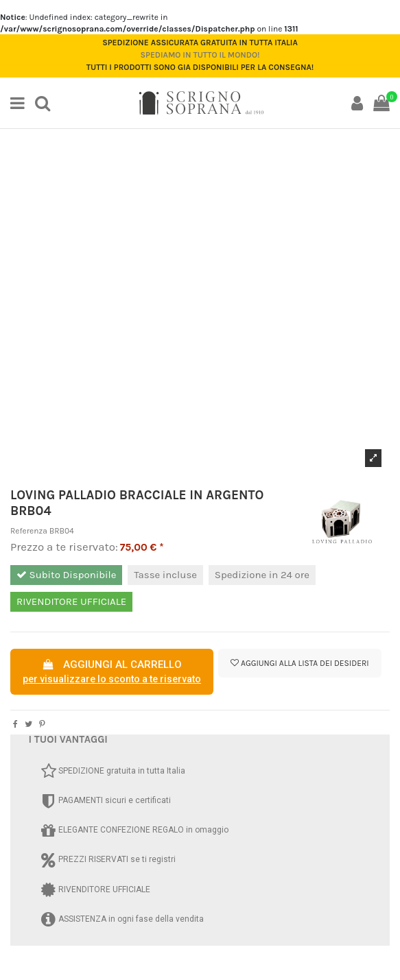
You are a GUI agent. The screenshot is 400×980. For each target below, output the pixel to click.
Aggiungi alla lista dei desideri (299, 663)
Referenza (29, 531)
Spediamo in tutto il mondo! (200, 55)
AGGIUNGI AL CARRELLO (112, 673)
